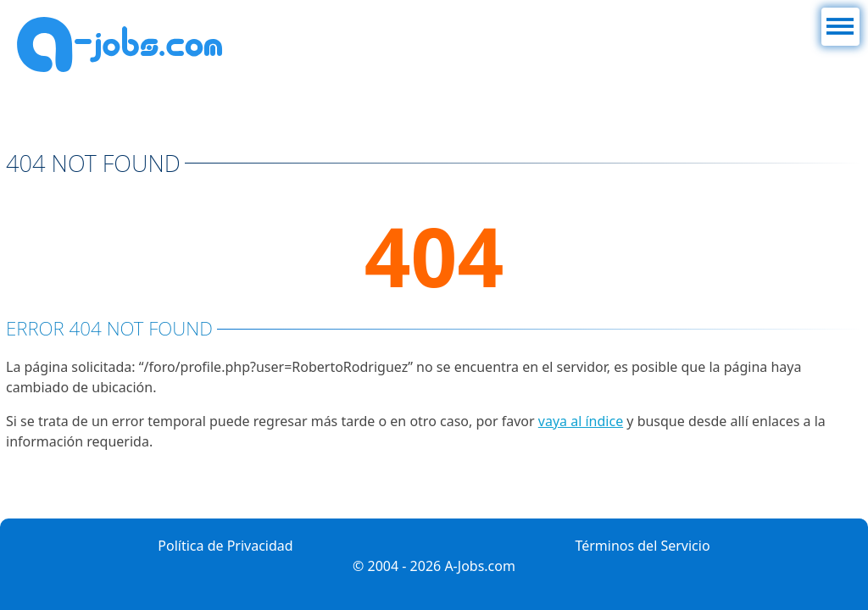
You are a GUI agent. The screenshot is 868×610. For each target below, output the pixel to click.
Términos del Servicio (642, 546)
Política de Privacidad (225, 546)
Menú (840, 18)
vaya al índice (581, 421)
